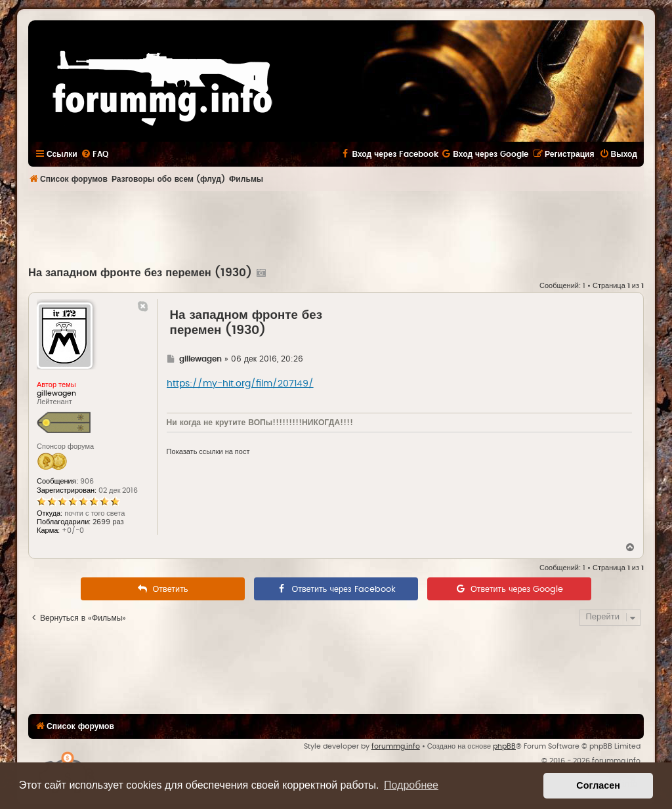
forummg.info (396, 746)
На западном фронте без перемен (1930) (140, 273)
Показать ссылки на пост (208, 452)
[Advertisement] (336, 227)
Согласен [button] (598, 785)
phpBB (504, 746)
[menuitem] (94, 154)
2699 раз (108, 522)
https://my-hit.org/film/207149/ (240, 384)
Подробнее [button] (411, 785)
